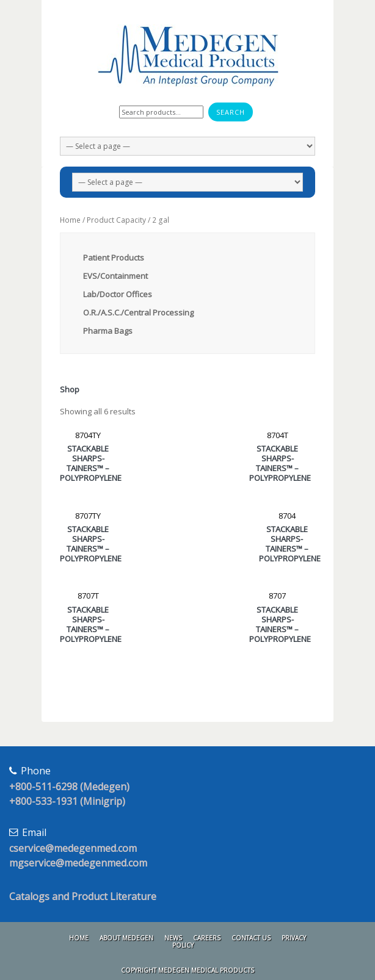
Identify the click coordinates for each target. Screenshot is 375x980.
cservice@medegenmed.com (73, 848)
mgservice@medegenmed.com (78, 863)
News (173, 938)
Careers (207, 938)
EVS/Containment (115, 276)
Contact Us (251, 938)
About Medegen (126, 938)
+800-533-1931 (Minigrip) (67, 801)
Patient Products (114, 258)
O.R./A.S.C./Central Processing (138, 312)
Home (70, 220)
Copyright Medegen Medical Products (188, 970)
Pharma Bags (108, 331)
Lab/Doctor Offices (118, 294)
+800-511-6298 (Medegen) (69, 787)
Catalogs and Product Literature (83, 896)
